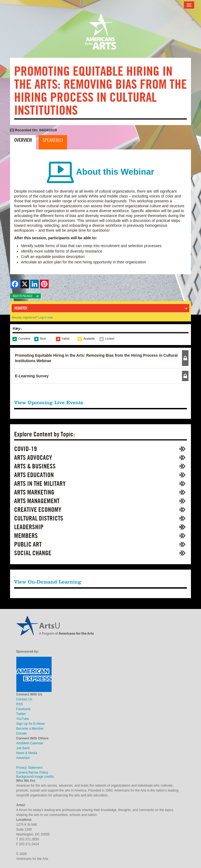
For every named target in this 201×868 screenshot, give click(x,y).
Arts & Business (35, 466)
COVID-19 (26, 449)
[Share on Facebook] (15, 284)
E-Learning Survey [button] (32, 376)
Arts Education (34, 475)
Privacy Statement (29, 768)
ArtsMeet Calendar (30, 743)
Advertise (23, 758)
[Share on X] (25, 284)
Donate (22, 733)
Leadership (29, 527)
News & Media (27, 753)
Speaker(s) (53, 140)
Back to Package (23, 296)
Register (21, 308)
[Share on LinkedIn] (34, 284)
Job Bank (23, 748)
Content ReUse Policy (32, 773)
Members (26, 536)
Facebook (23, 709)
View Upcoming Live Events (49, 402)
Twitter (21, 714)
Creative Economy (38, 510)
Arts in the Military (40, 484)
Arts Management (37, 501)
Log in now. (46, 317)
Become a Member (30, 729)
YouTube (23, 719)
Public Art (28, 544)
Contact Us (24, 699)
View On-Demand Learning (48, 582)
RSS (20, 704)
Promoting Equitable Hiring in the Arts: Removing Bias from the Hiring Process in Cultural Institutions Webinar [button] (96, 358)
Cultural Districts (39, 518)
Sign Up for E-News (31, 724)
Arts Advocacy (33, 457)
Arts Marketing (34, 492)
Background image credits (35, 777)
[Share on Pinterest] (44, 284)
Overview (23, 140)
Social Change (33, 553)
